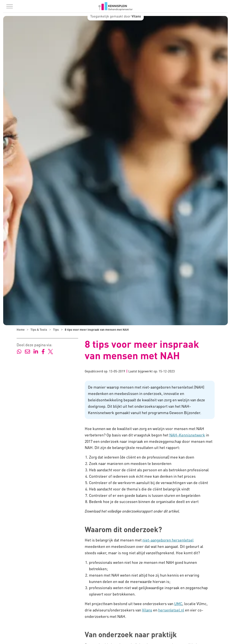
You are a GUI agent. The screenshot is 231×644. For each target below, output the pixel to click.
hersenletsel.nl (171, 610)
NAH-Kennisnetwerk (187, 435)
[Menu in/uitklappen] (10, 6)
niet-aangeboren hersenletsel (168, 540)
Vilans (147, 610)
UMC (178, 603)
